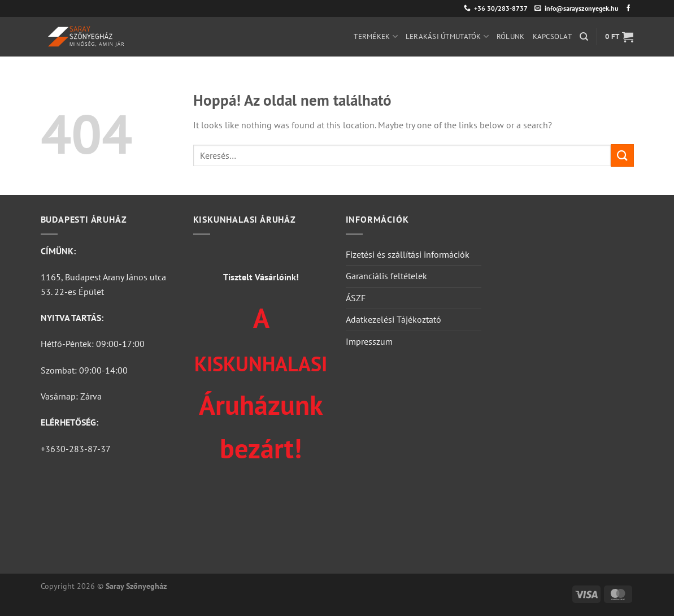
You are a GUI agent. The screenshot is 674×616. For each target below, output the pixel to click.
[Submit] (622, 155)
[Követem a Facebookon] (628, 8)
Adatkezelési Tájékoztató (393, 319)
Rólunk (511, 36)
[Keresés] (584, 37)
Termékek (376, 36)
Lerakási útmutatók (447, 36)
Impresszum (369, 341)
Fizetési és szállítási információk (408, 254)
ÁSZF (356, 298)
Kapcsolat (552, 36)
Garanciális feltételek (386, 276)
